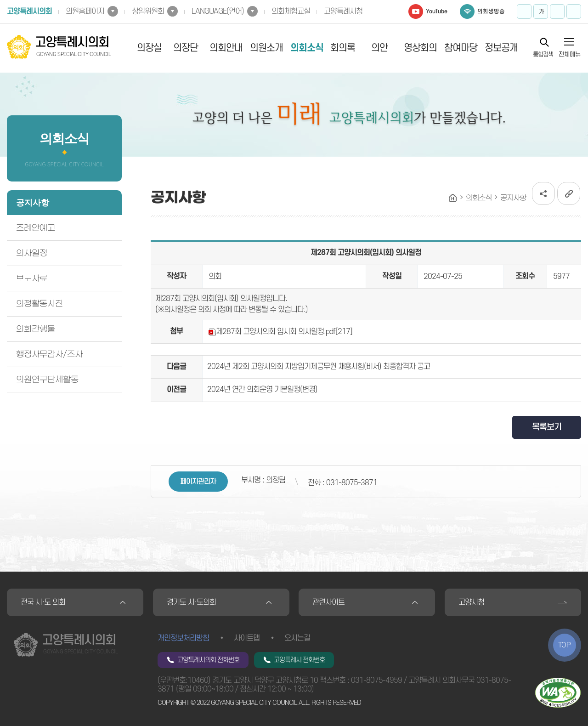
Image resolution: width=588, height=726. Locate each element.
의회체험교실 (291, 11)
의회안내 (226, 48)
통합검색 (543, 54)
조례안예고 (36, 228)
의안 (379, 48)
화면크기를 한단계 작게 (557, 11)
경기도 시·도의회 (191, 602)
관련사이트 (328, 602)
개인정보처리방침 (183, 638)
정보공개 (501, 48)
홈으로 (453, 198)
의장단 (186, 48)
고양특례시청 (343, 11)
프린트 (574, 11)
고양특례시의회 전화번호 (208, 660)
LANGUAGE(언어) (218, 11)
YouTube (437, 11)
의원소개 (266, 48)
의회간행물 (36, 329)
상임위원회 (148, 11)
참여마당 (461, 48)
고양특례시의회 (29, 11)
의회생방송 (491, 11)
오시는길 (297, 638)
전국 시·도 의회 (43, 602)
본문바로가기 (0, 0)
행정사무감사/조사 (49, 354)
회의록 (343, 48)
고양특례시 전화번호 (299, 660)
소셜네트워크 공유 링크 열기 (543, 193)
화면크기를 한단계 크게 (524, 11)
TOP (565, 645)
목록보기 (547, 427)
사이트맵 (247, 638)
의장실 (149, 48)
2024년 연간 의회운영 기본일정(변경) (262, 390)
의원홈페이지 (85, 11)
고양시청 (471, 602)
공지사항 (33, 203)
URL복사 (569, 193)
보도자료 (32, 278)
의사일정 (32, 253)
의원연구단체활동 (47, 380)
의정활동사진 (40, 304)
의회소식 (307, 48)
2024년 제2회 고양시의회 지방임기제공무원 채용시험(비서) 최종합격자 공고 (319, 367)
